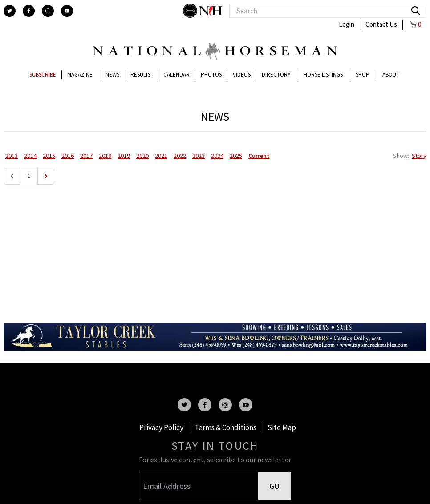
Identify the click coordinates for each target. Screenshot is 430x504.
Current (259, 156)
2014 (30, 156)
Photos (211, 75)
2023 (199, 156)
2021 (161, 156)
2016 (68, 156)
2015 (49, 156)
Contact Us (381, 24)
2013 (12, 156)
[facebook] (29, 11)
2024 (217, 156)
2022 (180, 156)
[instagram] (48, 11)
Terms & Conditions (225, 427)
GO (274, 486)
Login (347, 24)
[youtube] (67, 11)
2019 (124, 156)
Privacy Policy (161, 427)
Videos (242, 75)
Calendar (176, 75)
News (112, 75)
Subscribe (43, 75)
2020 (142, 156)
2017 (86, 156)
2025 (236, 156)
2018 (105, 156)
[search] (416, 11)
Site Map (282, 427)
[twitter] (10, 11)
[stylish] (191, 11)
